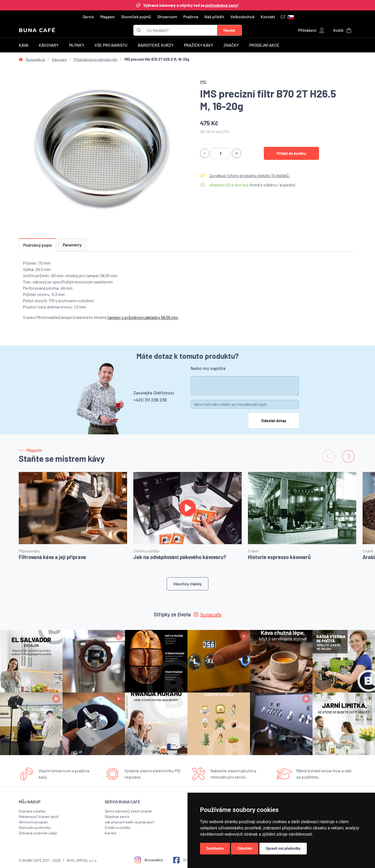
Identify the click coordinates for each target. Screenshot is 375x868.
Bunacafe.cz (35, 59)
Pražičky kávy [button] (198, 45)
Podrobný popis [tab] (37, 245)
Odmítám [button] (245, 848)
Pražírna (191, 17)
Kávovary (59, 59)
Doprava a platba (32, 811)
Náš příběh (214, 17)
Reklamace (27, 817)
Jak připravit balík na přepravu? (130, 822)
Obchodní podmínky (35, 827)
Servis (88, 17)
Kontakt (268, 17)
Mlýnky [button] (77, 45)
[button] (287, 17)
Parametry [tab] (72, 245)
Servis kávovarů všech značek (128, 811)
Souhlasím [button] (215, 848)
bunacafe (208, 614)
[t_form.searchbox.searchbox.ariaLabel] (181, 30)
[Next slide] (348, 456)
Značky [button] (231, 45)
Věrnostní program (33, 822)
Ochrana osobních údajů (38, 833)
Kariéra (110, 833)
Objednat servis (117, 817)
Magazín (108, 17)
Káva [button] (24, 45)
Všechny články (187, 584)
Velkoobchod (242, 17)
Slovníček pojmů (136, 17)
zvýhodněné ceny (221, 5)
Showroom (167, 17)
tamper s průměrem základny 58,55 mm (143, 317)
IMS (203, 82)
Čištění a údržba (117, 827)
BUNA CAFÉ (37, 30)
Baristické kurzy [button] (156, 45)
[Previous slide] (329, 456)
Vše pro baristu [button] (111, 45)
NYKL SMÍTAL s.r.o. (82, 860)
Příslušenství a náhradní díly (96, 59)
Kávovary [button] (49, 45)
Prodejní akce (264, 45)
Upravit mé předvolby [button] (283, 848)
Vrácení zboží (48, 817)
